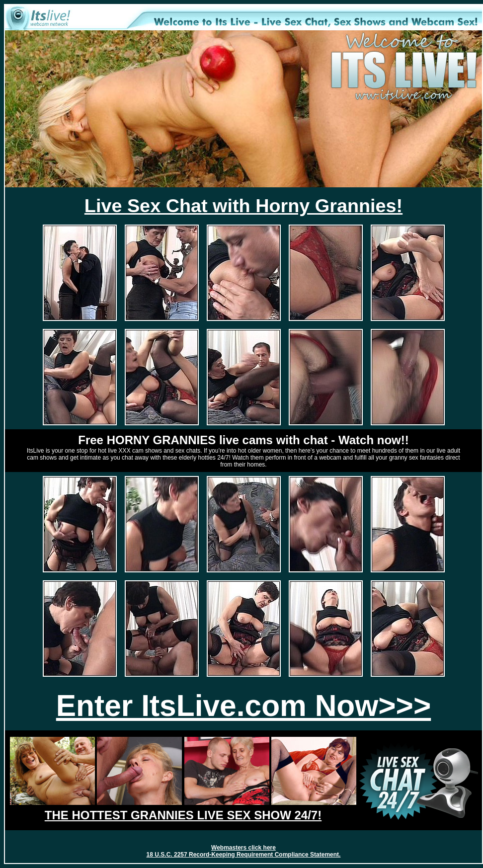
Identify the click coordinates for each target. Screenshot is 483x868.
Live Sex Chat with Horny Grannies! (243, 206)
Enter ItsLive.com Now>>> (243, 706)
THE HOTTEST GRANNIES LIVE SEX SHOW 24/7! (183, 815)
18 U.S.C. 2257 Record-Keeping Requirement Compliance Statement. (244, 855)
